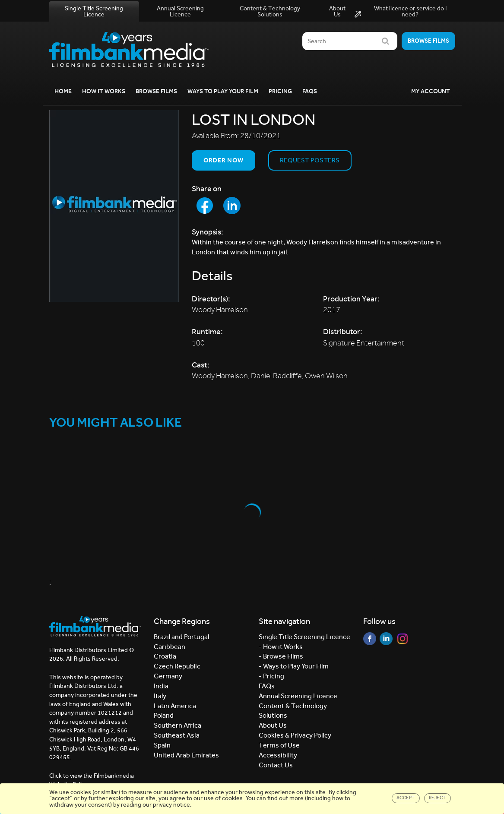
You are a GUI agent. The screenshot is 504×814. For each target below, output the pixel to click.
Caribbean (170, 647)
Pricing (280, 91)
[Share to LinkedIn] (232, 206)
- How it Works (281, 647)
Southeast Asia (177, 735)
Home (63, 91)
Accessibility (278, 755)
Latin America (175, 706)
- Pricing (271, 676)
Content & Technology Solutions (270, 11)
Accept (406, 798)
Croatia (165, 656)
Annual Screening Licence (180, 11)
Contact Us (276, 765)
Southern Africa (178, 725)
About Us (337, 11)
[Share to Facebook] (205, 206)
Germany (168, 676)
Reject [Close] (437, 798)
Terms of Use (279, 745)
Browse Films (156, 91)
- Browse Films (281, 656)
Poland (164, 715)
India (161, 686)
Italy (160, 696)
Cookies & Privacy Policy (295, 735)
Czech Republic (177, 666)
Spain (162, 745)
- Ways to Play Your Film (294, 666)
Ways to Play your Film (223, 91)
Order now (223, 160)
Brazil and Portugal (181, 637)
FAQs (310, 91)
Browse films (428, 41)
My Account (431, 91)
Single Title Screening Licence (94, 11)
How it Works (104, 91)
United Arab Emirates (186, 755)
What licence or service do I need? (401, 12)
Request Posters (310, 160)
